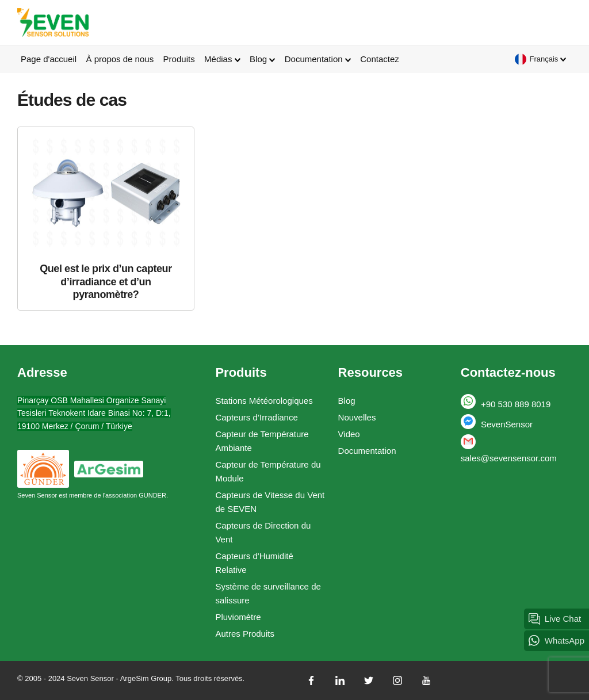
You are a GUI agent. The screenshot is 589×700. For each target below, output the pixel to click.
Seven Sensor (53, 22)
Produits (179, 59)
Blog (347, 401)
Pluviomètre (238, 617)
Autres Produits (245, 634)
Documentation (367, 451)
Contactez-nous (508, 372)
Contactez (380, 59)
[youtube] (426, 680)
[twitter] (369, 680)
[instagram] (397, 680)
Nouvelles (357, 417)
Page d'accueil (49, 59)
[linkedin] (340, 680)
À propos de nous (120, 59)
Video (349, 434)
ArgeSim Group (146, 678)
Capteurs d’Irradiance (256, 417)
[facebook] (311, 680)
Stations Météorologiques (264, 401)
